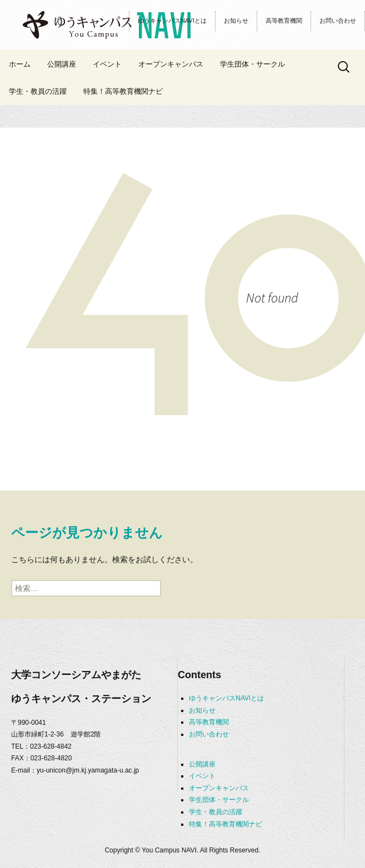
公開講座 (62, 64)
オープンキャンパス (171, 64)
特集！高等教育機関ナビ (123, 91)
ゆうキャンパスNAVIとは (172, 21)
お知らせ (236, 21)
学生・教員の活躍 (38, 91)
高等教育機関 (284, 21)
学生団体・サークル (252, 64)
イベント (107, 64)
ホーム (20, 64)
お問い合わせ (338, 21)
